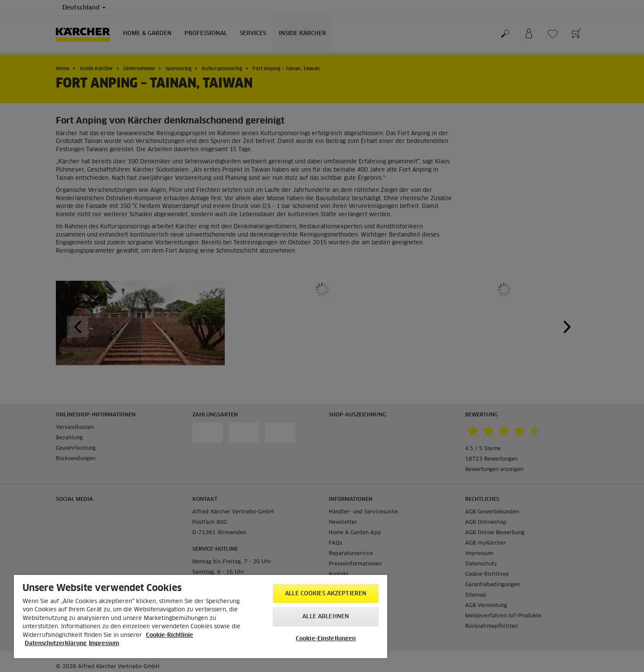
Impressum (104, 644)
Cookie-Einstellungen (326, 639)
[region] (201, 617)
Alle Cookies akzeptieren (326, 594)
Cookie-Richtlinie (170, 635)
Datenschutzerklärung (56, 644)
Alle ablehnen (326, 617)
